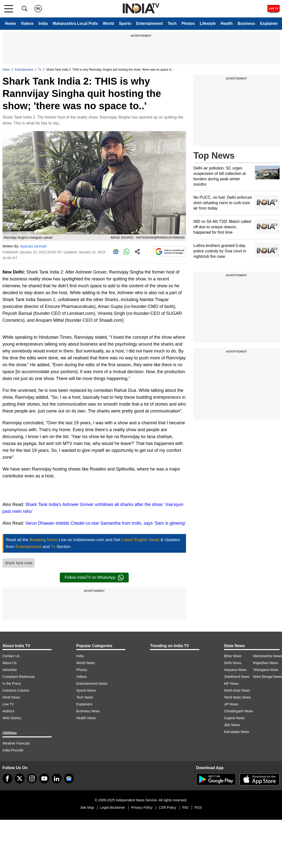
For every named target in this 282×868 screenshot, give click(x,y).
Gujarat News (234, 718)
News (6, 70)
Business (246, 23)
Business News (88, 711)
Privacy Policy (142, 807)
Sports (125, 23)
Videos (27, 23)
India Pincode (13, 750)
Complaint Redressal (18, 677)
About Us (10, 663)
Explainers (84, 704)
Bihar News (233, 656)
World (108, 23)
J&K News (232, 725)
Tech (172, 23)
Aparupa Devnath (33, 246)
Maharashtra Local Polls (75, 23)
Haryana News (235, 670)
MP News (231, 684)
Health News (86, 718)
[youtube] (44, 778)
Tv (40, 70)
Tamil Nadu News (237, 697)
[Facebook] (7, 778)
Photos (188, 23)
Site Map (87, 807)
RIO (185, 807)
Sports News (86, 690)
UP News (231, 704)
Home (10, 23)
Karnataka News (237, 732)
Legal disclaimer (113, 807)
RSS (198, 807)
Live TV (8, 704)
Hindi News (11, 697)
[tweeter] (20, 778)
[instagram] (32, 778)
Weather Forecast (16, 743)
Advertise (10, 670)
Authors (8, 711)
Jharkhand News (237, 677)
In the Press (12, 684)
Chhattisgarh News (238, 711)
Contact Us (11, 656)
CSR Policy (167, 807)
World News (86, 663)
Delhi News (233, 663)
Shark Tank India (19, 563)
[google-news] (69, 778)
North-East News (237, 690)
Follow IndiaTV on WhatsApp (94, 578)
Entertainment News (92, 684)
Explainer (269, 23)
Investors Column (16, 690)
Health (227, 23)
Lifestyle (208, 23)
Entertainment (150, 23)
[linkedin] (57, 778)
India (43, 23)
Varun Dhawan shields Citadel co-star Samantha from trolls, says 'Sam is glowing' (105, 523)
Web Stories (12, 718)
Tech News (85, 697)
